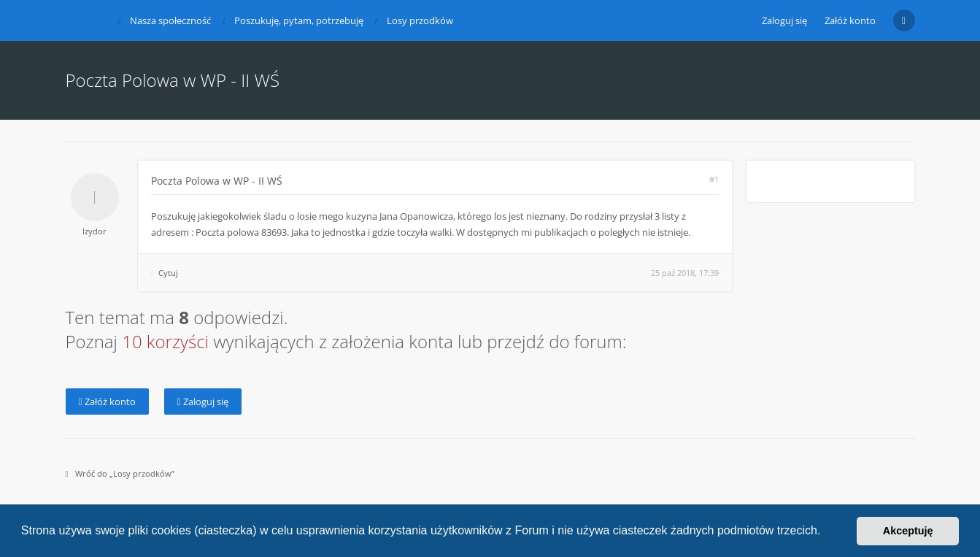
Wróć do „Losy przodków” (120, 473)
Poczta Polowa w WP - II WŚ (217, 181)
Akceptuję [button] (908, 531)
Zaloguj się (203, 402)
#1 (714, 179)
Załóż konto (850, 20)
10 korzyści (165, 341)
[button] (826, 532)
